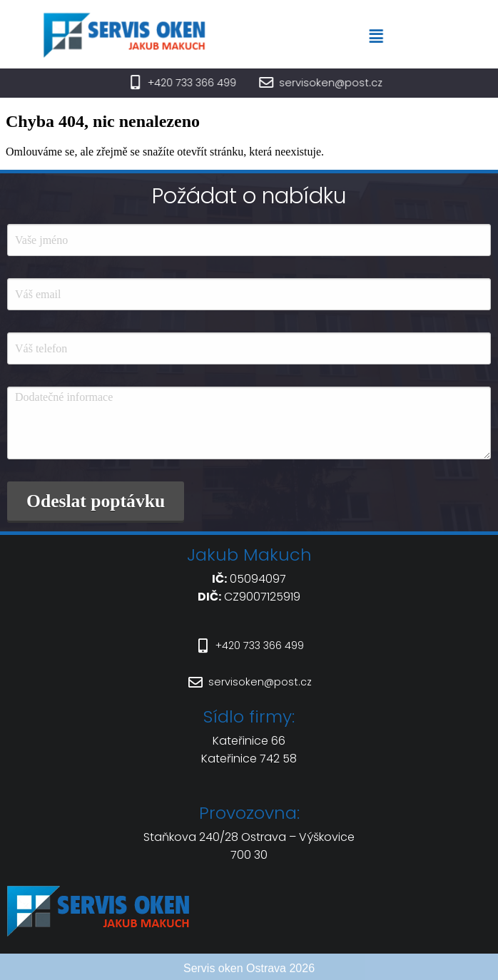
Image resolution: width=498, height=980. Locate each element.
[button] (387, 36)
